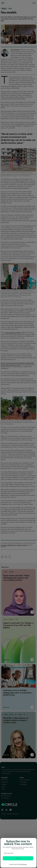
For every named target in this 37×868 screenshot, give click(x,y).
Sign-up (18, 858)
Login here (24, 864)
